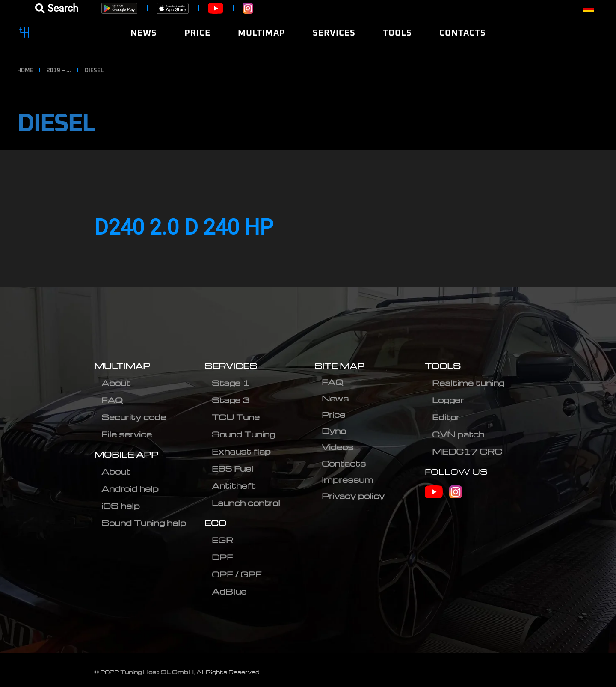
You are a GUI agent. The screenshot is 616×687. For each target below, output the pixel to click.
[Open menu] (57, 8)
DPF (222, 557)
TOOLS (443, 366)
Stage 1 (231, 383)
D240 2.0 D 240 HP (184, 227)
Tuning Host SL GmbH (157, 672)
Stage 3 (231, 400)
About (116, 383)
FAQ (112, 400)
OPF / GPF (237, 574)
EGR (222, 540)
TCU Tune (236, 417)
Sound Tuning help (144, 523)
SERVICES (231, 366)
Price (333, 415)
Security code (134, 417)
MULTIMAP (122, 366)
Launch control (246, 503)
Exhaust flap (241, 451)
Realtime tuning (468, 383)
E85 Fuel (232, 468)
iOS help (121, 506)
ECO (215, 523)
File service (127, 434)
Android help (130, 489)
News (335, 398)
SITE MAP (339, 366)
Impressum (348, 480)
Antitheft (234, 486)
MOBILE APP (126, 454)
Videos (338, 447)
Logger (448, 400)
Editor (446, 417)
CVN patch (458, 434)
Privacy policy (353, 496)
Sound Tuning (243, 434)
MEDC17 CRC (467, 451)
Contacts (344, 463)
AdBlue (229, 591)
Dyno (334, 431)
